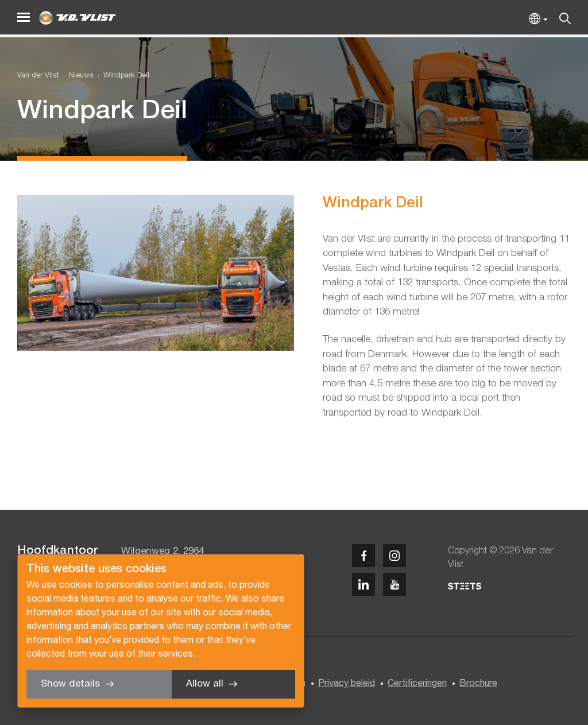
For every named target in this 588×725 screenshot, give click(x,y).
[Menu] (24, 18)
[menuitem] (76, 76)
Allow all (205, 684)
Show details (70, 684)
